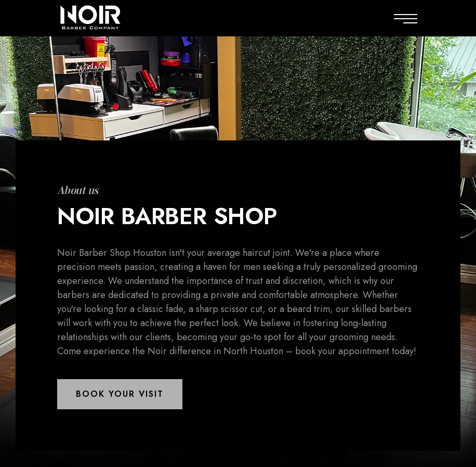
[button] (120, 394)
